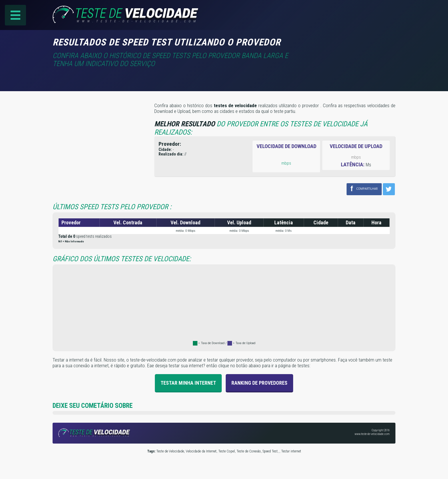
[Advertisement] (347, 45)
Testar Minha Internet (188, 383)
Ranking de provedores (259, 383)
